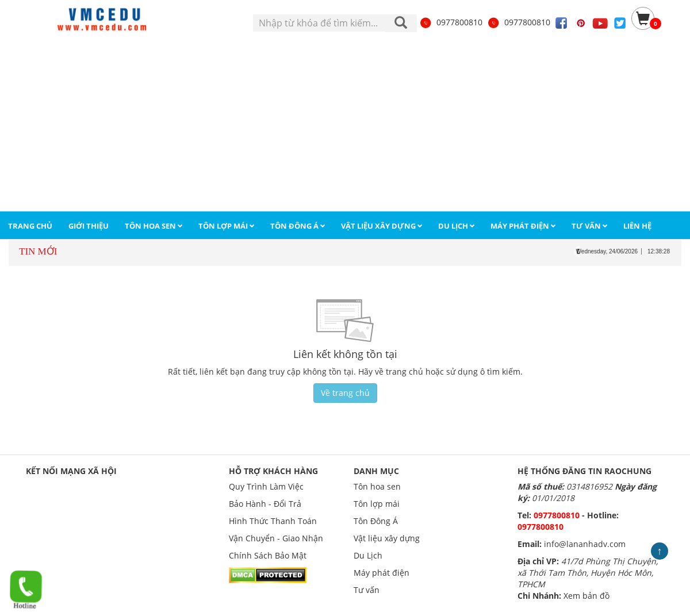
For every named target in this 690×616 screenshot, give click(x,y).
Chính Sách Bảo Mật (268, 555)
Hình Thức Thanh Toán (273, 521)
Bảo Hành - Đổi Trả (265, 504)
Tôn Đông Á (376, 521)
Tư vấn (367, 590)
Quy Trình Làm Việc (266, 486)
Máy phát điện (382, 573)
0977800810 (451, 22)
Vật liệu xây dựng (387, 538)
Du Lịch (368, 555)
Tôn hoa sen (377, 486)
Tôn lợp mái (377, 504)
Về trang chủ (345, 393)
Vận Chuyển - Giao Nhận (276, 538)
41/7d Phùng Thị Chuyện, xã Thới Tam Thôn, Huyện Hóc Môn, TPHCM (588, 573)
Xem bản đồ (586, 596)
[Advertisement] (345, 125)
